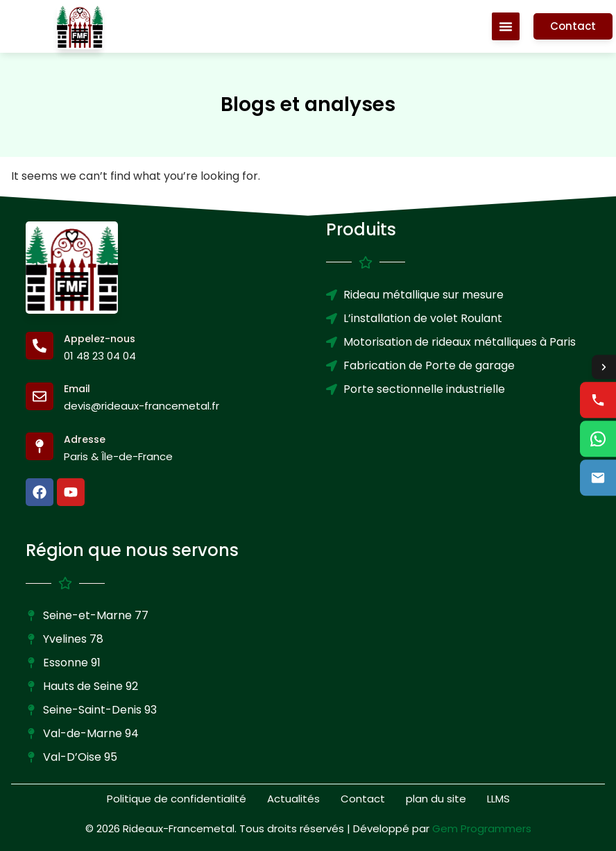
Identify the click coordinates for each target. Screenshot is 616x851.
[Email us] (598, 478)
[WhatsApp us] (598, 439)
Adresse (85, 439)
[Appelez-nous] (40, 346)
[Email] (40, 396)
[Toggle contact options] (604, 367)
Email (77, 389)
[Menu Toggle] (504, 26)
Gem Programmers (482, 828)
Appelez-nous (100, 339)
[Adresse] (40, 446)
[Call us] (598, 401)
